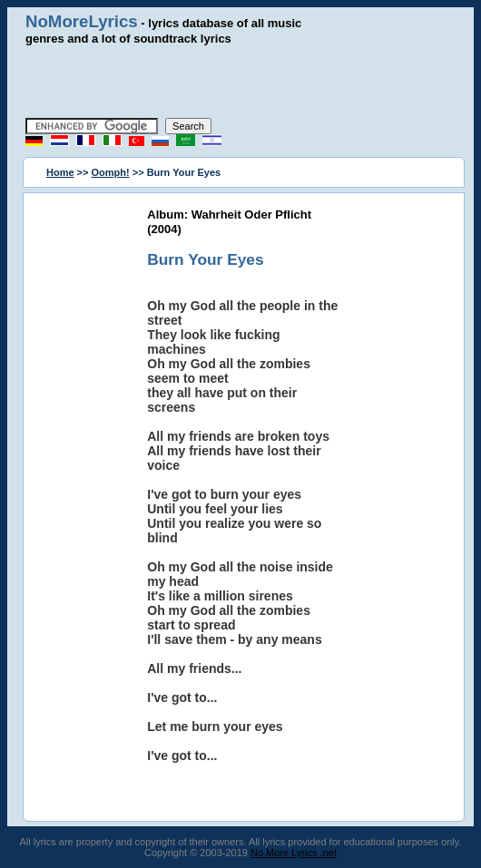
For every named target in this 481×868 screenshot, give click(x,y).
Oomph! (111, 172)
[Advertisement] (240, 82)
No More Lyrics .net (294, 853)
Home (60, 172)
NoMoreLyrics (82, 21)
